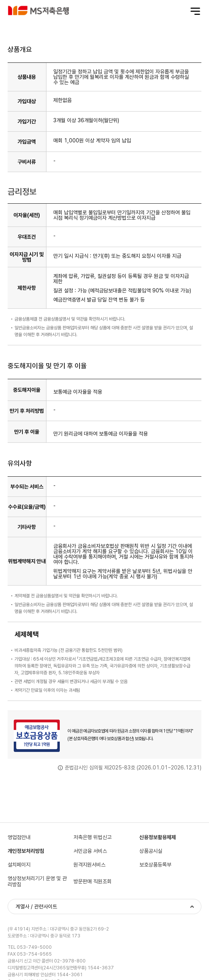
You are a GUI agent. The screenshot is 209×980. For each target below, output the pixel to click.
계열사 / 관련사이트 (36, 907)
